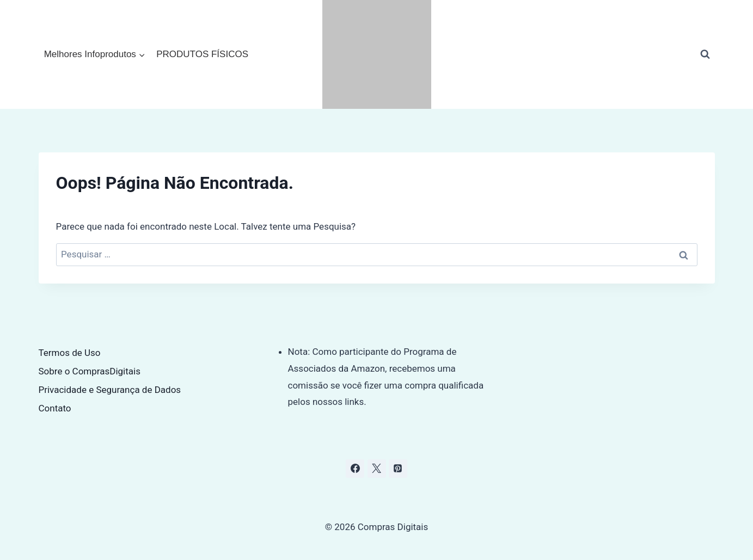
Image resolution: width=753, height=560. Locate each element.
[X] (377, 469)
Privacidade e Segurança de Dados (110, 390)
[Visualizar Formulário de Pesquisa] (705, 54)
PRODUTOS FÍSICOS (202, 54)
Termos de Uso (70, 353)
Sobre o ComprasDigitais (90, 371)
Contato (55, 408)
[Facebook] (355, 469)
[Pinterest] (398, 469)
